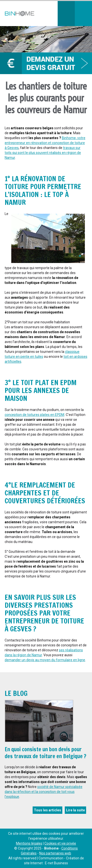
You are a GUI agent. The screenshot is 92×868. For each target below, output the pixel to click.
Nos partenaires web (55, 853)
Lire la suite (75, 810)
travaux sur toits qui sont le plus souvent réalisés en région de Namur (43, 153)
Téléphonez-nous (66, 14)
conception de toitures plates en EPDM (34, 415)
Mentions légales (29, 843)
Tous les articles (47, 810)
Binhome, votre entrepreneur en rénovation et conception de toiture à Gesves (45, 143)
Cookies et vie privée (60, 843)
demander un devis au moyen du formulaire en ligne (45, 660)
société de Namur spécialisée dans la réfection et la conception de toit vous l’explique (44, 792)
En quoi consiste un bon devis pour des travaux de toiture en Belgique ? (46, 753)
